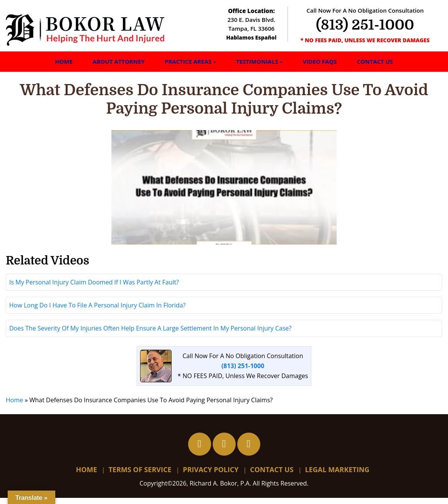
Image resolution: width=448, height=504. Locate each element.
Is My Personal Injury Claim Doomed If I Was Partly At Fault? (94, 289)
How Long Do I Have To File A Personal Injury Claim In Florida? (97, 312)
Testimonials (257, 61)
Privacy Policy (211, 476)
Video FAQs (320, 61)
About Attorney (119, 61)
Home (64, 61)
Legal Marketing (337, 476)
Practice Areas (188, 61)
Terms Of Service (140, 476)
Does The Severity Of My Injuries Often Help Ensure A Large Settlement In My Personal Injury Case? (150, 335)
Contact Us (375, 61)
